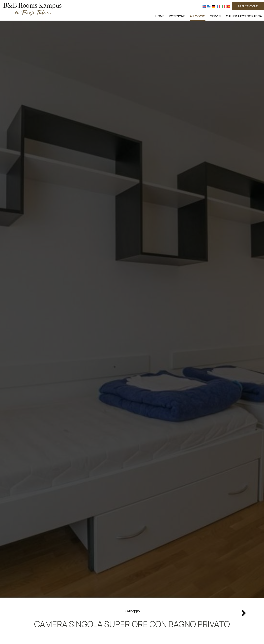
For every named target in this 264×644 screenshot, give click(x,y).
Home (160, 16)
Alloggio (198, 16)
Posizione (177, 16)
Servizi (216, 16)
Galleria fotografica (244, 16)
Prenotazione (248, 6)
